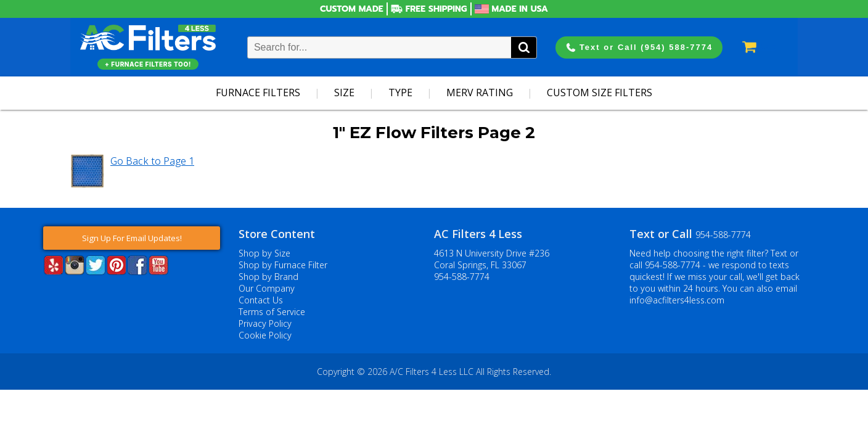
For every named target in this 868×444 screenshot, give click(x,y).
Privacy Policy (265, 323)
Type (400, 92)
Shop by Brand (268, 277)
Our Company (267, 288)
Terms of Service (272, 312)
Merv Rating (480, 92)
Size (344, 92)
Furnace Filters (258, 92)
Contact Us (261, 300)
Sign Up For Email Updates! (132, 238)
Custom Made (352, 9)
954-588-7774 (462, 277)
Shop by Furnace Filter (283, 265)
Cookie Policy (265, 335)
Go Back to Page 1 (152, 161)
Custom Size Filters (600, 92)
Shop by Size (264, 253)
